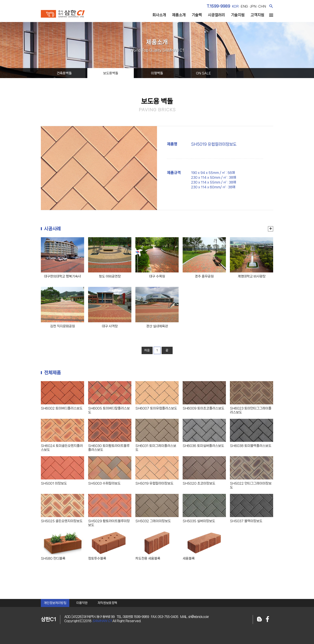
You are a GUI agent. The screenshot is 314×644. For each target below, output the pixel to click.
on (203, 73)
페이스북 (268, 619)
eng (244, 6)
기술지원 (238, 15)
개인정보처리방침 (55, 603)
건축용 (64, 73)
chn (262, 6)
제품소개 (179, 15)
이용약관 (82, 603)
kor (235, 6)
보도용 (111, 73)
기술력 (197, 15)
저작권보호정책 (107, 603)
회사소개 (159, 15)
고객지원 (257, 15)
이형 (157, 73)
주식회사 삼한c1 (63, 14)
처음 (147, 350)
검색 (271, 6)
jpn (253, 6)
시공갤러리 (216, 15)
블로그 (259, 619)
